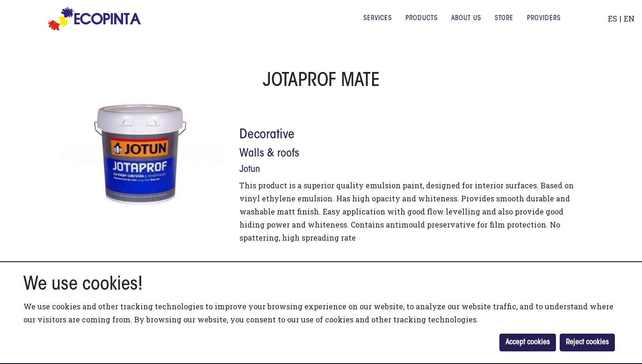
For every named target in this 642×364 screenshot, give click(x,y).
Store (504, 25)
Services (378, 25)
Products (422, 25)
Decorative (267, 135)
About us (466, 25)
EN (629, 25)
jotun (250, 170)
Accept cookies (528, 343)
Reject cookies (587, 343)
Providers (544, 25)
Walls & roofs (269, 154)
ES (613, 25)
